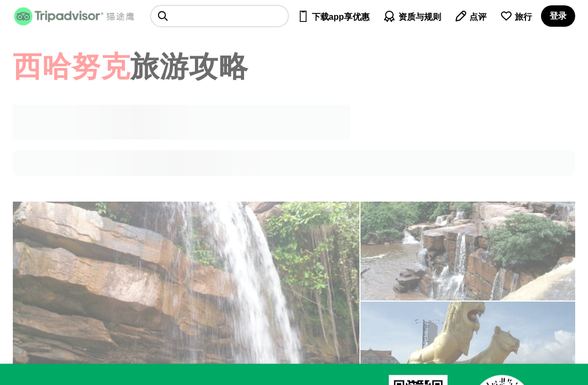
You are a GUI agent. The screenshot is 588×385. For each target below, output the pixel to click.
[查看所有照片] (468, 251)
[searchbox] (219, 16)
